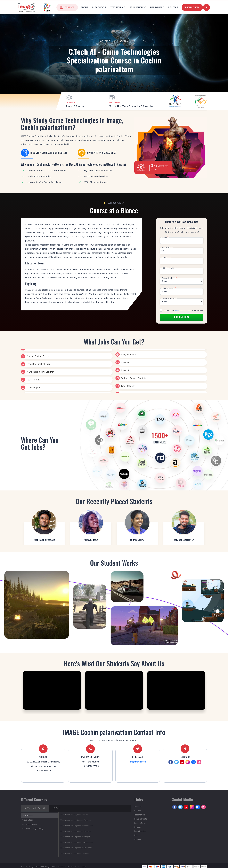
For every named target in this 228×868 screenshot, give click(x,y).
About (84, 7)
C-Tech (57, 808)
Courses (69, 7)
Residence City (169, 268)
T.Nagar (75, 837)
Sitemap (138, 839)
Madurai (75, 853)
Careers (138, 827)
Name (165, 237)
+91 (163, 251)
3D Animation (28, 816)
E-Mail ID (166, 258)
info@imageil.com (138, 762)
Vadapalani (76, 842)
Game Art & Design (30, 824)
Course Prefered (170, 278)
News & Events (141, 819)
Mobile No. (167, 248)
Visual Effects (28, 820)
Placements (99, 7)
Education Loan (141, 831)
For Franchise (138, 7)
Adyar (74, 815)
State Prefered (169, 288)
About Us (138, 807)
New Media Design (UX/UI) (33, 829)
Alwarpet (75, 820)
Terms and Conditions (183, 310)
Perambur (76, 831)
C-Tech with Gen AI (35, 808)
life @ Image (157, 7)
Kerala (124, 41)
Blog (136, 835)
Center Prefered (169, 299)
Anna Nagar (77, 826)
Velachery (76, 848)
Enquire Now (192, 7)
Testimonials (118, 7)
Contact (173, 7)
